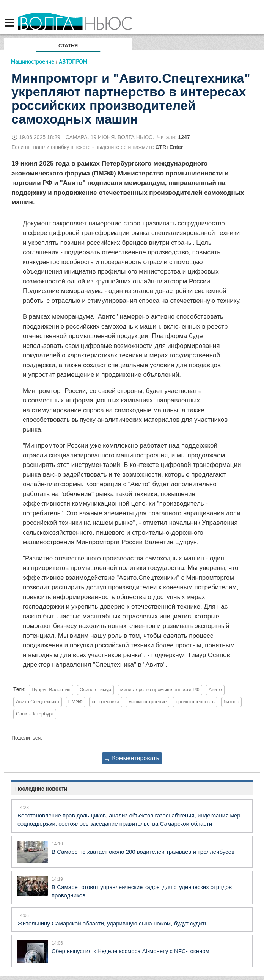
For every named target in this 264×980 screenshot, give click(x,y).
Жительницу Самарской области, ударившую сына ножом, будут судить (112, 923)
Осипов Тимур (95, 690)
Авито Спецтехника (38, 702)
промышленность (195, 702)
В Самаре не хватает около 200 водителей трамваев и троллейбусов (143, 852)
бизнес (231, 702)
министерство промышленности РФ (160, 690)
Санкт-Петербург (35, 714)
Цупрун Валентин (51, 690)
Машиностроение (32, 62)
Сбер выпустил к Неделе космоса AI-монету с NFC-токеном (130, 951)
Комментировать (132, 758)
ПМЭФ (75, 702)
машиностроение (147, 702)
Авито (215, 690)
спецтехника (106, 702)
